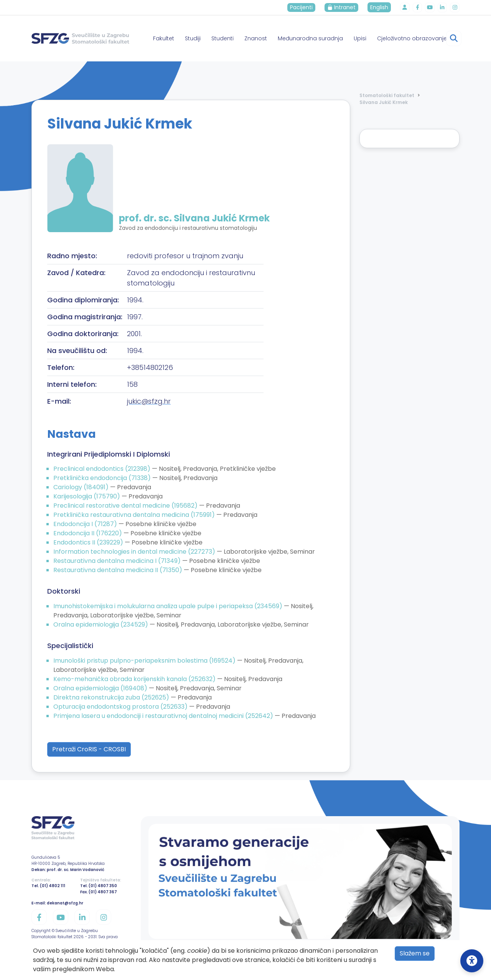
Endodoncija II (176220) (88, 533)
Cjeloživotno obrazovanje (412, 38)
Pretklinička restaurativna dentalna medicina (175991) (135, 515)
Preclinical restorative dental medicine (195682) (126, 506)
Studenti (222, 38)
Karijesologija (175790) (87, 496)
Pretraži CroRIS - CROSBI (89, 749)
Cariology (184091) (82, 487)
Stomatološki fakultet (387, 95)
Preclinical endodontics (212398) (103, 469)
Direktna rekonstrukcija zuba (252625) (112, 697)
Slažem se (415, 953)
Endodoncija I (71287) (86, 524)
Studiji (193, 38)
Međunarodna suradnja (310, 38)
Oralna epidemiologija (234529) (101, 624)
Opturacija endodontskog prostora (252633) (121, 707)
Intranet (343, 7)
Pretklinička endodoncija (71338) (103, 478)
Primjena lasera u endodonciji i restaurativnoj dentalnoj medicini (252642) (164, 716)
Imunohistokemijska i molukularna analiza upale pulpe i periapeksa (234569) (169, 606)
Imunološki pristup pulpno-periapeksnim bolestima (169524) (145, 661)
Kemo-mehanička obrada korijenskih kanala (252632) (135, 679)
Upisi (360, 38)
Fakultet (164, 38)
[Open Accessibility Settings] (472, 961)
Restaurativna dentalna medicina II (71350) (119, 570)
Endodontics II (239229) (89, 542)
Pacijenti (302, 7)
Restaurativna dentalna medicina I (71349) (118, 561)
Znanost (256, 38)
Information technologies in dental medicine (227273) (135, 552)
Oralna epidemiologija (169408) (101, 688)
